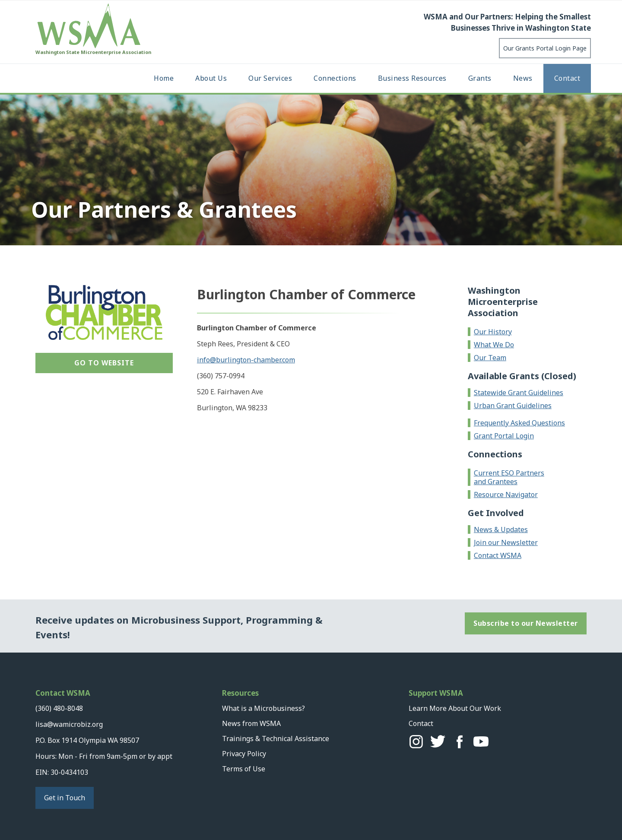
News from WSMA (251, 723)
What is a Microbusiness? (263, 708)
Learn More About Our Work (455, 708)
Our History (493, 332)
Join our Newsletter (506, 542)
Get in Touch (65, 798)
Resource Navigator (506, 494)
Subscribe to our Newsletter (526, 623)
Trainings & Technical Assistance (276, 739)
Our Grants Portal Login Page (545, 48)
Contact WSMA (498, 555)
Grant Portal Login (504, 436)
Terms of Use (244, 769)
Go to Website (104, 363)
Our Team (490, 358)
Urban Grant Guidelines (513, 406)
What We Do (494, 345)
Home (164, 78)
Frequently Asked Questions (519, 423)
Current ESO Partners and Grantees (509, 477)
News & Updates (501, 529)
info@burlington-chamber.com (246, 360)
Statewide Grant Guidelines (519, 393)
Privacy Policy (244, 754)
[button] (211, 78)
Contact (567, 78)
